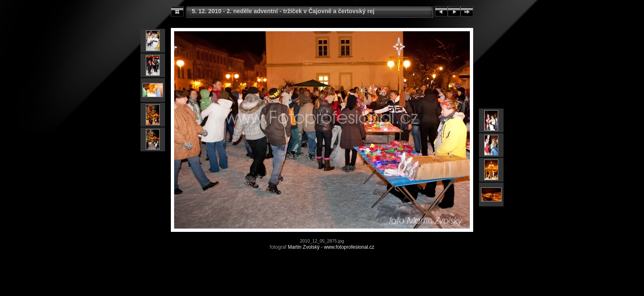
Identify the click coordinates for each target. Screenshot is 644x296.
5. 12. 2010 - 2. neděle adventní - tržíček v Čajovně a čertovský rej (283, 11)
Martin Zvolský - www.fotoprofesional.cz (331, 247)
